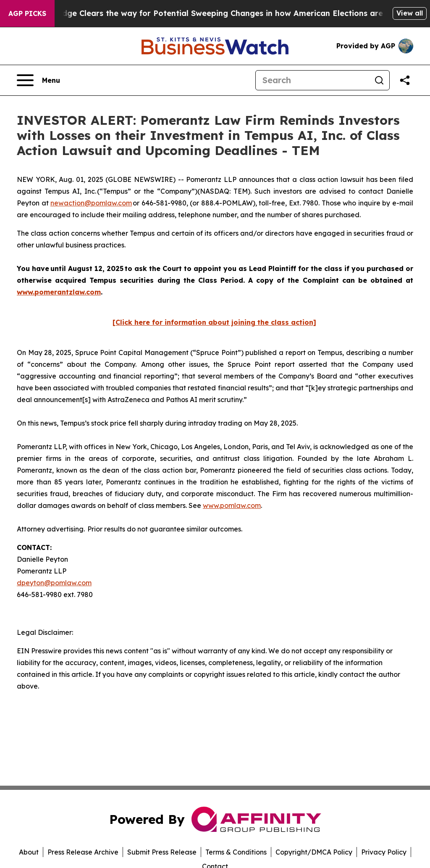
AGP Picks (27, 13)
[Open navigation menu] (38, 80)
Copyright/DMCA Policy (314, 852)
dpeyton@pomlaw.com (54, 583)
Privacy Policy (384, 852)
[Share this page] (405, 80)
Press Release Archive (83, 852)
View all (410, 13)
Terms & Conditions (236, 852)
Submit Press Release (162, 852)
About (29, 852)
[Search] (312, 80)
